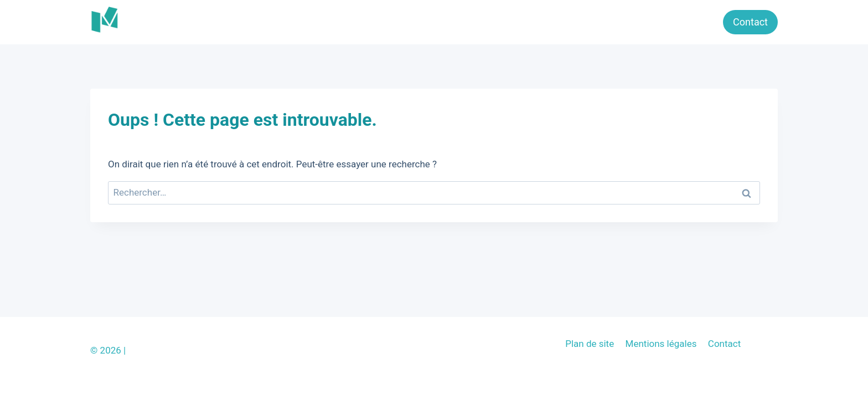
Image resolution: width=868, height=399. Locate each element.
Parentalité (547, 22)
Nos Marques (680, 22)
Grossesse (611, 22)
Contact (750, 22)
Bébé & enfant (477, 22)
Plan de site (590, 344)
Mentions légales (661, 344)
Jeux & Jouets (399, 22)
